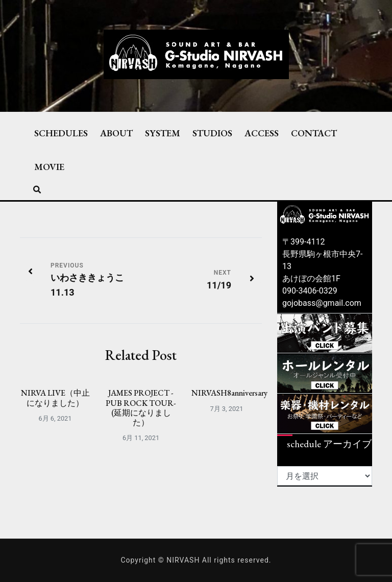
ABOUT (116, 133)
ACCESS (262, 133)
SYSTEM (163, 133)
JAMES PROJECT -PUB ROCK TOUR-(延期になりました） (141, 408)
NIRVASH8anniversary (229, 393)
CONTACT (314, 133)
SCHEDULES (61, 133)
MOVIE (49, 166)
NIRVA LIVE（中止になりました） (55, 398)
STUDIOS (212, 133)
